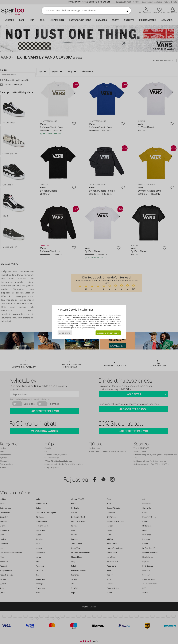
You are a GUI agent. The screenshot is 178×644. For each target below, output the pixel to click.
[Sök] (126, 11)
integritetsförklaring (87, 328)
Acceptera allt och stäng (108, 333)
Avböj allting (65, 333)
